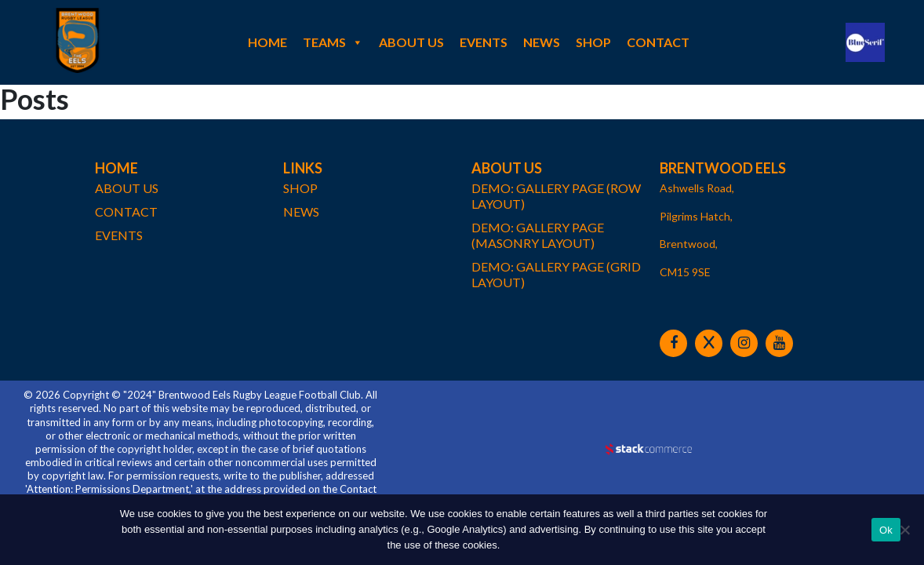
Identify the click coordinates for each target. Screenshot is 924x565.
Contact (658, 42)
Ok (886, 530)
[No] (904, 530)
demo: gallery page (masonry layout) (538, 235)
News (542, 42)
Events (484, 42)
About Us (411, 42)
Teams (333, 42)
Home (267, 42)
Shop (593, 42)
